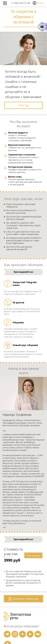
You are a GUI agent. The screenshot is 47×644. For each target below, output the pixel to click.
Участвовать (33, 555)
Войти (40, 3)
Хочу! (23, 105)
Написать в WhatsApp (24, 599)
